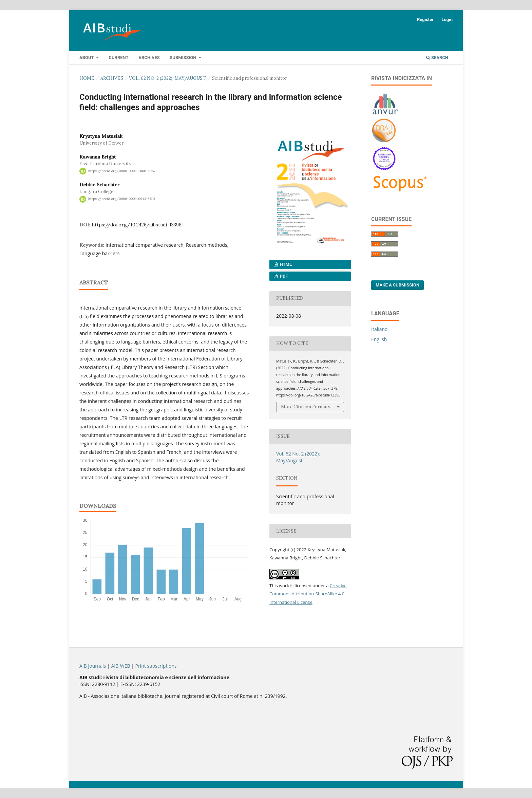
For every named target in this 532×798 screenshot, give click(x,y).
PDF (283, 276)
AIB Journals (93, 666)
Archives (149, 58)
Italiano (379, 329)
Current (118, 58)
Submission (183, 58)
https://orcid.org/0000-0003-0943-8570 (121, 199)
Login (447, 20)
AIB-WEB (120, 666)
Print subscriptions (156, 666)
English (379, 339)
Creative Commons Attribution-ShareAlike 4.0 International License (308, 594)
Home (87, 78)
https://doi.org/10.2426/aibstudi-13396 (137, 225)
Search (437, 58)
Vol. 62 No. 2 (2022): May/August (167, 78)
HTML (285, 264)
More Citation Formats (306, 407)
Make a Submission (397, 285)
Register (425, 20)
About (87, 58)
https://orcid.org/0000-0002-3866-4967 (122, 171)
